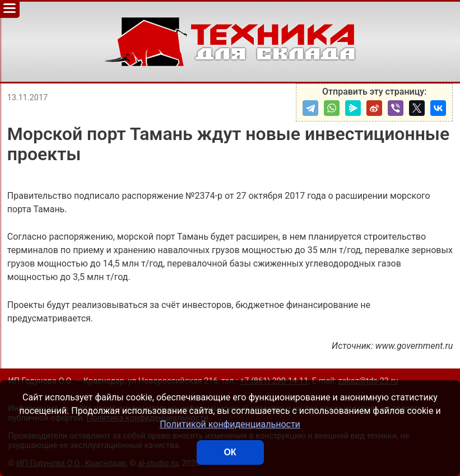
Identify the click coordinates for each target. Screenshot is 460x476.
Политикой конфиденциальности (230, 424)
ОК (230, 452)
